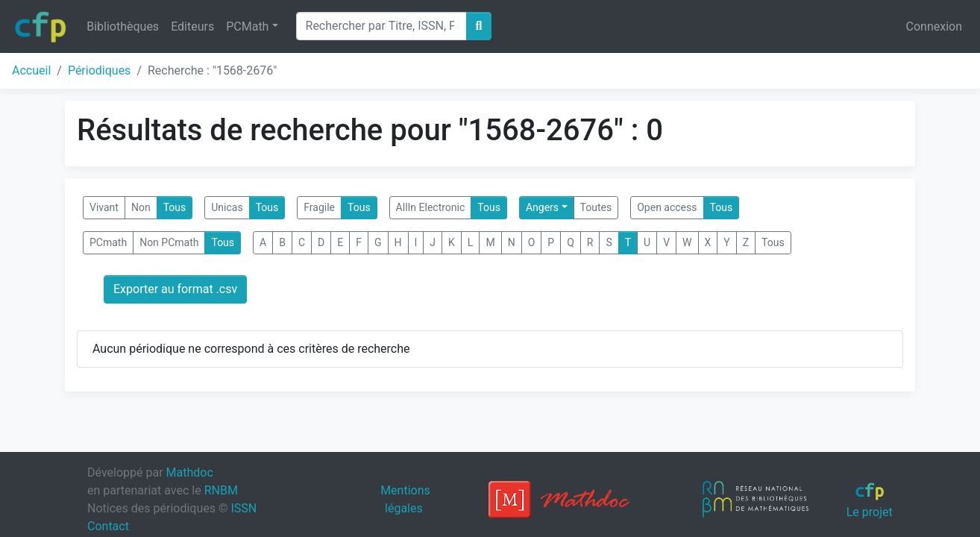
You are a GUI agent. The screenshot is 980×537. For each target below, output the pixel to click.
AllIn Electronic (431, 207)
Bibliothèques (123, 26)
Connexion (934, 26)
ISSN (244, 508)
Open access (667, 207)
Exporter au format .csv (175, 289)
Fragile (319, 207)
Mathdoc (190, 472)
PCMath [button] (247, 26)
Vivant (104, 207)
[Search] (381, 26)
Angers (542, 207)
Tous (175, 207)
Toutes (596, 207)
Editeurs (192, 26)
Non (141, 207)
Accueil (31, 70)
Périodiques (99, 70)
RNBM (221, 490)
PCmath (108, 242)
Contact (108, 526)
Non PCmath (169, 242)
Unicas (227, 207)
